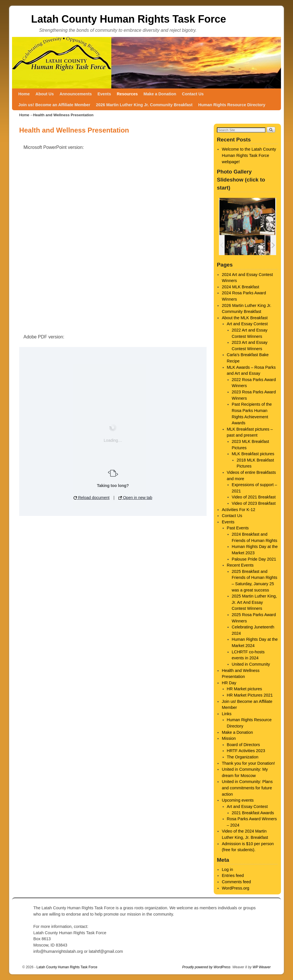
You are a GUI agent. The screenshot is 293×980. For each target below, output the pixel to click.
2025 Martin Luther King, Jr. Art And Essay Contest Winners (254, 602)
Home (24, 94)
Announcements (76, 94)
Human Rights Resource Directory (232, 105)
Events (104, 94)
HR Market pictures (245, 689)
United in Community (251, 664)
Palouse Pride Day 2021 (254, 559)
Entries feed (233, 876)
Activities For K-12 (238, 510)
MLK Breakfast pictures (253, 454)
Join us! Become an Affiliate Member (54, 105)
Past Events (238, 528)
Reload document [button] (92, 498)
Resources (127, 94)
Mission (229, 738)
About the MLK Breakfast (245, 318)
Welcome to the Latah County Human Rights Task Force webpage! (249, 155)
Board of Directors (243, 745)
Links (227, 714)
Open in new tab (135, 498)
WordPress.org (235, 888)
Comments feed (236, 882)
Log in (227, 869)
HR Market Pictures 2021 (250, 695)
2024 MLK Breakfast (240, 287)
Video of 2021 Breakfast (254, 497)
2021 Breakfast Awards (253, 813)
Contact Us (193, 94)
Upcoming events (238, 800)
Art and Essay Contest (247, 324)
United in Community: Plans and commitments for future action (247, 788)
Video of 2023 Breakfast (254, 503)
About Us (45, 94)
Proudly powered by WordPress (206, 967)
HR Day (229, 683)
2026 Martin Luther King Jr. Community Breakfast (144, 105)
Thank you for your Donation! (248, 763)
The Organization (243, 757)
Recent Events (240, 565)
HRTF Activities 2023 (246, 751)
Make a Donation (160, 94)
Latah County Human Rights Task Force (129, 19)
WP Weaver (262, 967)
